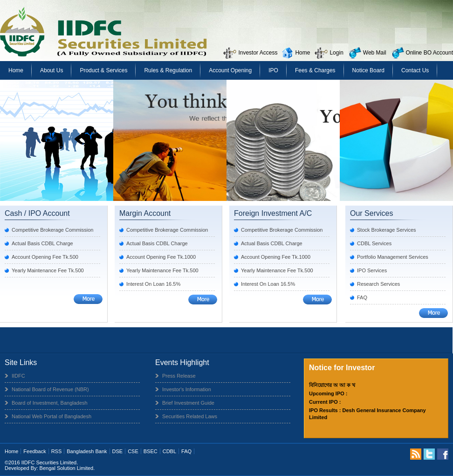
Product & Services (103, 70)
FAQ (362, 297)
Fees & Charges (315, 70)
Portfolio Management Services (393, 257)
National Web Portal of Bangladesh (51, 416)
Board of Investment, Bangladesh (50, 403)
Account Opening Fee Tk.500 (45, 257)
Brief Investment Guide (188, 403)
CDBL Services (374, 243)
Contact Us (415, 70)
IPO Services (372, 270)
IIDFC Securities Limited (49, 462)
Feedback (34, 451)
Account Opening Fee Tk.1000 (161, 257)
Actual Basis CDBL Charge (42, 243)
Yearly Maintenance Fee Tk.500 (48, 270)
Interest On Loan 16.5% (153, 284)
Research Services (378, 284)
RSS (57, 451)
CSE (133, 451)
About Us (51, 70)
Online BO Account (429, 53)
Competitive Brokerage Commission (52, 230)
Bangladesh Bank (87, 451)
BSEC (151, 451)
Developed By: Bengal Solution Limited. (50, 468)
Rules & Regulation (168, 70)
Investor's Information (187, 389)
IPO (273, 70)
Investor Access (258, 53)
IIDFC (18, 376)
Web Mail (375, 53)
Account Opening (230, 70)
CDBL (169, 451)
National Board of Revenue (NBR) (50, 389)
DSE (118, 451)
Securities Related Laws (190, 416)
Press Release (179, 376)
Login (336, 53)
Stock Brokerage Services (387, 230)
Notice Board (368, 70)
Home (302, 53)
